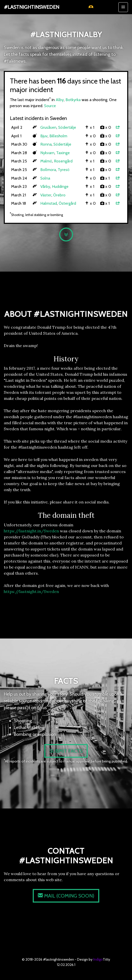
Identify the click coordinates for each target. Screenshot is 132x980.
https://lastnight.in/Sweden (31, 531)
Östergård (67, 203)
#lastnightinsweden (32, 7)
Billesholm (58, 136)
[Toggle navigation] (123, 7)
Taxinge (63, 153)
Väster (46, 195)
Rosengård (63, 161)
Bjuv (44, 136)
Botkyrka (73, 100)
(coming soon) (66, 896)
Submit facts (66, 751)
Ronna (46, 144)
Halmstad (49, 203)
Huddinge (60, 186)
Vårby (45, 186)
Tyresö (64, 170)
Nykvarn (47, 153)
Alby (60, 100)
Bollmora (48, 170)
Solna (45, 178)
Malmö (46, 161)
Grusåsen (48, 127)
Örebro (59, 195)
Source (50, 106)
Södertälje (67, 127)
